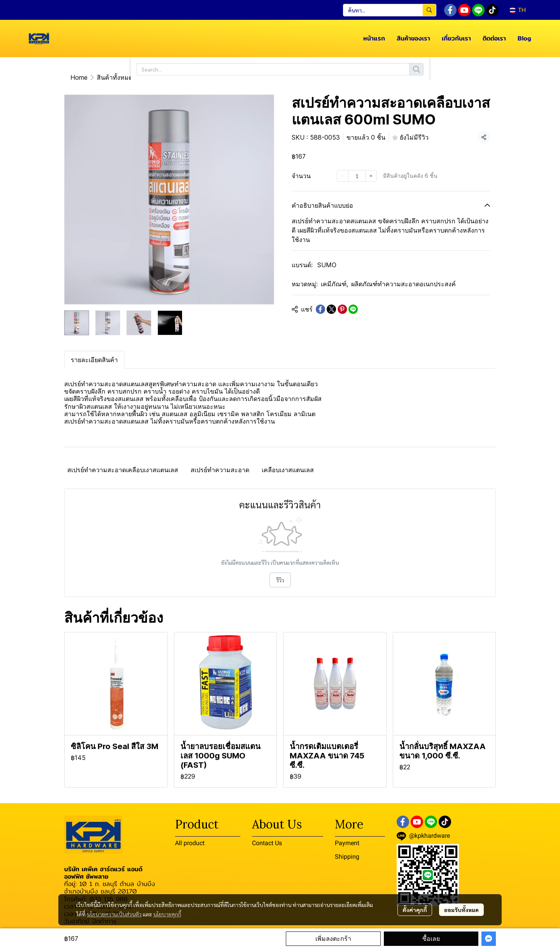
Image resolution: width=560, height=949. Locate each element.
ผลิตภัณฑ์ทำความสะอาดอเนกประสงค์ (403, 284)
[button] (390, 10)
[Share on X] (331, 309)
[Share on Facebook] (320, 309)
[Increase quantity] (371, 176)
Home (79, 77)
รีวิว (280, 580)
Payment (347, 843)
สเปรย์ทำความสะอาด (220, 470)
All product (190, 843)
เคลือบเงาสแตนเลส (288, 470)
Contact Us (267, 843)
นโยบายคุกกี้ (167, 914)
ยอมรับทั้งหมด (461, 910)
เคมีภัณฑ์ (155, 77)
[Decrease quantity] (343, 176)
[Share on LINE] (353, 309)
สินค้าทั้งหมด (115, 77)
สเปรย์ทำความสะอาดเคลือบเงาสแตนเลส (123, 470)
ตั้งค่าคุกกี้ (415, 910)
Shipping (347, 857)
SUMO (327, 265)
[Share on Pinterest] (342, 309)
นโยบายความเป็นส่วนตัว (114, 914)
